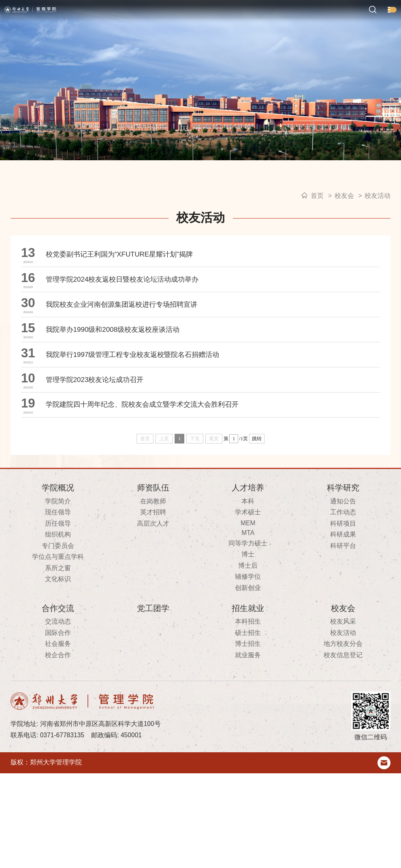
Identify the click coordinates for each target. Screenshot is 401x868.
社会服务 (58, 739)
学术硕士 (248, 607)
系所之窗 (58, 663)
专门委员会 (58, 640)
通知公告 (343, 596)
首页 (317, 196)
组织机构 (58, 629)
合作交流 (58, 703)
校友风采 (343, 716)
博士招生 (248, 739)
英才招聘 (153, 607)
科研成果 (343, 629)
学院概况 (58, 582)
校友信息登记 (343, 750)
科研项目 (343, 618)
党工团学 (153, 703)
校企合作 (58, 750)
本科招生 (248, 716)
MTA (248, 627)
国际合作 (58, 727)
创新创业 (248, 682)
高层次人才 (153, 618)
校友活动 (378, 196)
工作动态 (343, 607)
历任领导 (58, 618)
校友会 (344, 196)
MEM (248, 618)
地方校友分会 (343, 739)
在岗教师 (153, 596)
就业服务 (248, 750)
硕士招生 (248, 727)
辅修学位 (248, 671)
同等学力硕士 (248, 638)
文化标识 (58, 674)
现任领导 (58, 607)
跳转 (257, 533)
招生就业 (248, 703)
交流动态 (58, 716)
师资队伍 (153, 582)
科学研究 (343, 582)
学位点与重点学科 (58, 651)
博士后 (248, 660)
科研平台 (343, 640)
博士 (248, 649)
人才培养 (248, 582)
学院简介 (58, 596)
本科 (248, 596)
